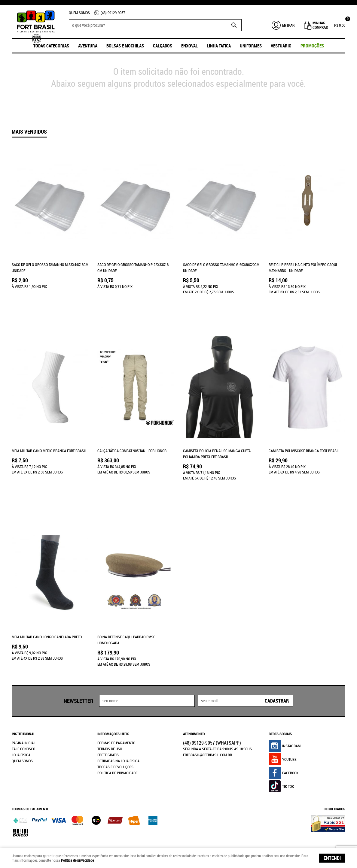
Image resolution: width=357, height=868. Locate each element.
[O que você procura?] (234, 25)
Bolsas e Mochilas (125, 46)
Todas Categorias (51, 46)
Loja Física (21, 726)
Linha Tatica (219, 46)
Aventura (88, 46)
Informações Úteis (113, 705)
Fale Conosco (23, 720)
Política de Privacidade (117, 744)
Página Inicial (24, 714)
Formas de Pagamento (116, 714)
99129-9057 (113, 13)
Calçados (163, 46)
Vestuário (281, 46)
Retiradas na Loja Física (118, 732)
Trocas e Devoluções (115, 738)
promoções (312, 46)
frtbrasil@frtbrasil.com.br (207, 726)
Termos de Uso (110, 720)
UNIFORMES (251, 46)
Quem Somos (79, 13)
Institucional (23, 705)
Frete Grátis (108, 726)
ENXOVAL (189, 46)
